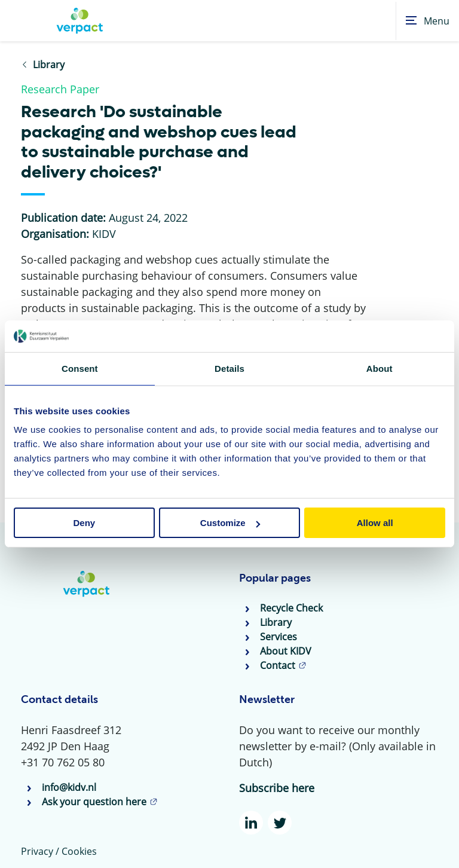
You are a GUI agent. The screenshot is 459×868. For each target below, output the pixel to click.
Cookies (79, 851)
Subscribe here (277, 788)
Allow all (375, 523)
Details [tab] (229, 368)
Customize (230, 523)
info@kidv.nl (69, 787)
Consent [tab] (80, 368)
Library (276, 622)
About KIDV (286, 651)
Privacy (37, 851)
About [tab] (380, 368)
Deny (84, 523)
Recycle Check (291, 608)
